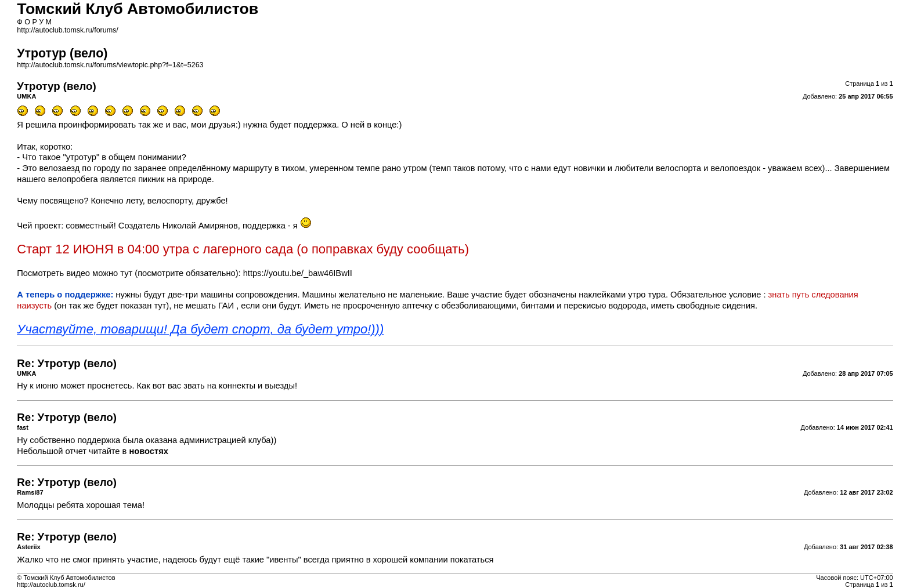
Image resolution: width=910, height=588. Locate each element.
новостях (148, 451)
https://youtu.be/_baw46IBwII (298, 273)
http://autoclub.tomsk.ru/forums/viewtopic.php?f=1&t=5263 (110, 65)
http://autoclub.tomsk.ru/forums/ (67, 30)
